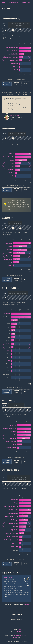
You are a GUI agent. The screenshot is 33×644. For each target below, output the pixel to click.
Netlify (18, 632)
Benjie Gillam (7, 117)
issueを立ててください (21, 635)
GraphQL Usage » (17, 620)
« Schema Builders (17, 614)
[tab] (4, 25)
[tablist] (16, 25)
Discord (14, 637)
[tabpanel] (16, 57)
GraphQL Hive (8, 578)
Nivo (20, 630)
